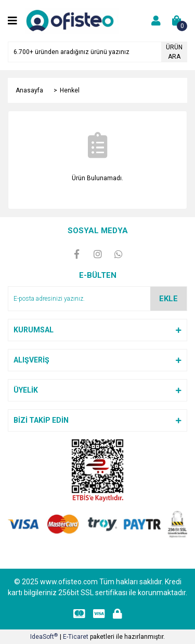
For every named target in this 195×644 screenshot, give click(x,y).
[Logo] (72, 20)
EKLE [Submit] (168, 299)
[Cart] (177, 21)
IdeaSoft (44, 637)
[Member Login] (156, 21)
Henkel (70, 90)
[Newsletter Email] (97, 299)
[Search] (97, 52)
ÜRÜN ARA (174, 52)
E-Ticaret (76, 637)
